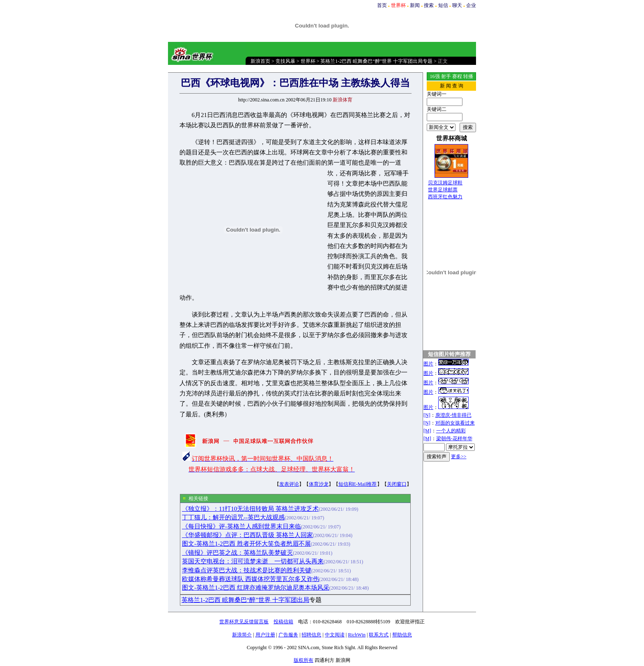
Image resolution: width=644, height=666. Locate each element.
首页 (382, 5)
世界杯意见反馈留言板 (244, 622)
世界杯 (308, 61)
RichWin (357, 635)
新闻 (415, 5)
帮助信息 (402, 635)
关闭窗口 (397, 484)
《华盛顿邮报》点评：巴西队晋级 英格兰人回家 (247, 535)
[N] (427, 415)
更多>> (459, 457)
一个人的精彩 (451, 431)
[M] (427, 431)
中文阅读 (335, 635)
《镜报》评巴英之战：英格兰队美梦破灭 (237, 553)
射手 (446, 76)
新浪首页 (260, 61)
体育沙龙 (319, 484)
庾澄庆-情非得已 (453, 415)
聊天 (457, 5)
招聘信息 (311, 635)
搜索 (429, 5)
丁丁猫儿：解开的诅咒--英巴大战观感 (233, 517)
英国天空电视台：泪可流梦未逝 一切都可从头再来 (253, 561)
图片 (428, 364)
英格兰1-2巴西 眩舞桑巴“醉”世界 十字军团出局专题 (376, 61)
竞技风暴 (285, 61)
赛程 (457, 76)
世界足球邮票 (443, 190)
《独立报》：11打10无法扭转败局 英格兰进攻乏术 (250, 509)
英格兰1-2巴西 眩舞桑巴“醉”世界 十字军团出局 (245, 600)
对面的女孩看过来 (455, 423)
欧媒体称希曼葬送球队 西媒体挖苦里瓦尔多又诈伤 (251, 579)
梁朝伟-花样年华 (454, 439)
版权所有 (304, 660)
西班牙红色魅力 (445, 197)
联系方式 (379, 635)
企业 (471, 5)
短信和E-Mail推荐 (358, 484)
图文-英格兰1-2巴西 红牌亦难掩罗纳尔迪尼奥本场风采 (256, 588)
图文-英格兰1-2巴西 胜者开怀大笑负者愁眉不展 (246, 544)
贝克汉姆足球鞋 (445, 183)
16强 (435, 76)
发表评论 (289, 484)
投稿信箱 (283, 622)
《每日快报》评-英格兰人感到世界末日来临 (241, 526)
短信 (443, 5)
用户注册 (265, 635)
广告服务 (288, 635)
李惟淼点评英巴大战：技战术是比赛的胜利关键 (247, 570)
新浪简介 (242, 635)
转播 (468, 76)
